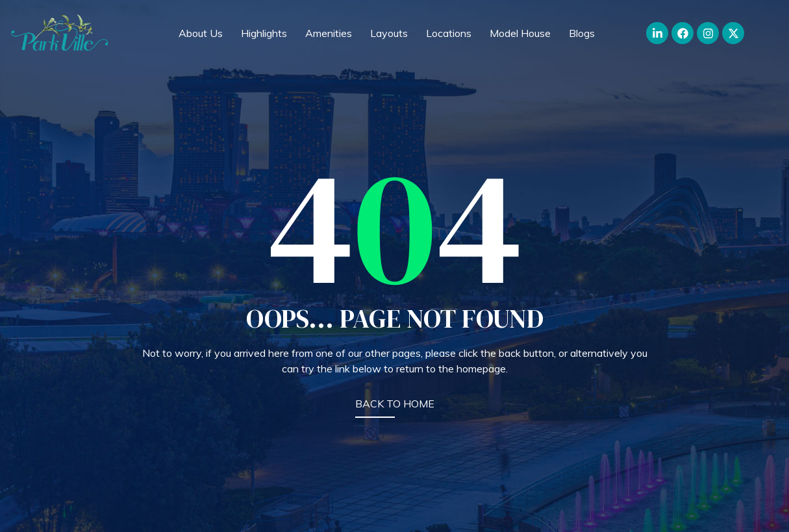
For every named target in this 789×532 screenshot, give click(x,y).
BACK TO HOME (395, 404)
